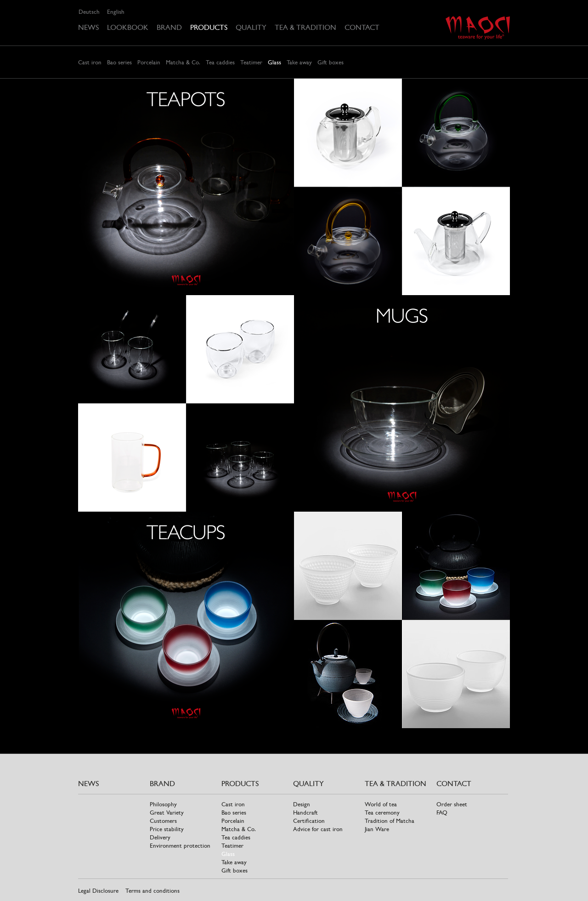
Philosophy (163, 804)
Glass (274, 62)
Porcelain (149, 62)
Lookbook (128, 27)
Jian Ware (377, 829)
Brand (169, 27)
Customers (163, 821)
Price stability (167, 829)
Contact (362, 27)
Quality (251, 27)
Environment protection (180, 846)
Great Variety (167, 813)
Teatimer (251, 62)
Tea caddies (220, 62)
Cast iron (90, 62)
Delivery (160, 837)
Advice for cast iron (318, 829)
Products (209, 27)
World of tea (381, 804)
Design (302, 804)
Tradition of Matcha (390, 821)
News (88, 27)
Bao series (119, 62)
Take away (299, 62)
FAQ (442, 813)
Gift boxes (331, 62)
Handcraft (305, 813)
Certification (309, 821)
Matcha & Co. (183, 62)
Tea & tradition (305, 27)
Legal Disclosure (98, 891)
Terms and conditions (153, 891)
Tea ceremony (382, 813)
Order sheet (452, 804)
